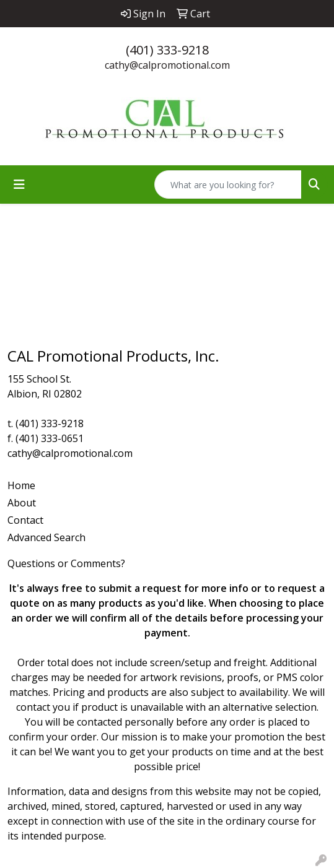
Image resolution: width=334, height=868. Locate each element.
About (22, 503)
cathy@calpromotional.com (167, 65)
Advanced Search (46, 537)
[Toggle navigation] (19, 184)
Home (21, 485)
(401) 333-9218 (167, 50)
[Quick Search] (228, 184)
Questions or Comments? (66, 563)
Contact (25, 520)
